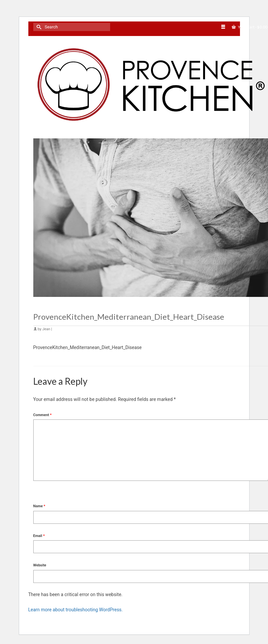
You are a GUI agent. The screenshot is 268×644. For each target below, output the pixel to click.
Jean (46, 329)
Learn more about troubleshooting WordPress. (76, 610)
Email (39, 536)
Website (40, 565)
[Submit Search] (38, 27)
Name (39, 506)
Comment (43, 415)
